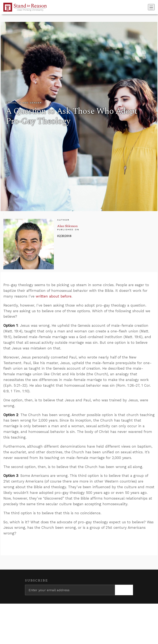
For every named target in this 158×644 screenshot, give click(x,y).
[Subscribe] (124, 590)
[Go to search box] (147, 7)
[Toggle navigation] (151, 7)
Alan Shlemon (67, 226)
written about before (54, 296)
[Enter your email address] (70, 590)
